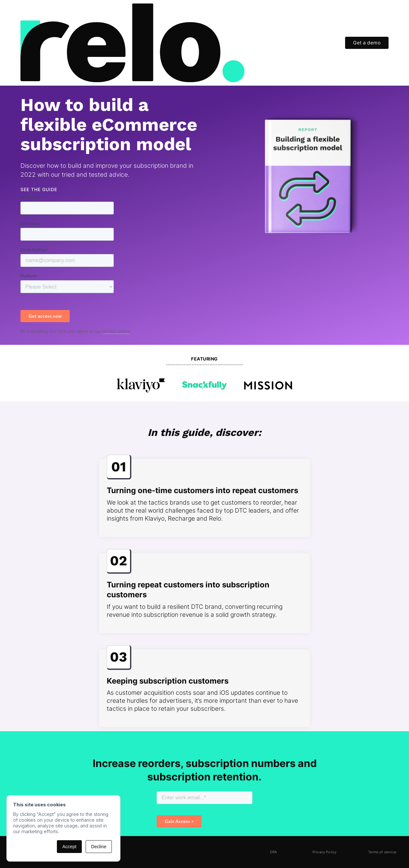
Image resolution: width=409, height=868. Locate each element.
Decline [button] (99, 847)
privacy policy (116, 331)
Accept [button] (69, 847)
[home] (132, 43)
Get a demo (367, 43)
